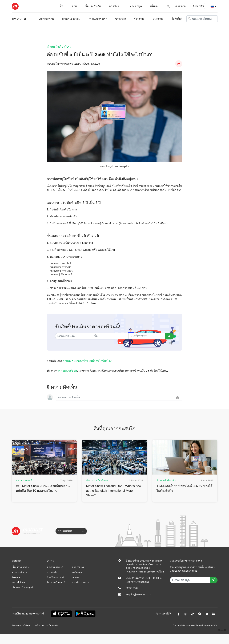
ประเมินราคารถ (80, 582)
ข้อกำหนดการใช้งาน (21, 626)
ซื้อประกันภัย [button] (93, 6)
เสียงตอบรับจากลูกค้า (23, 587)
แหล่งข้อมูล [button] (135, 6)
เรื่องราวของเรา (20, 567)
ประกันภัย (52, 572)
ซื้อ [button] (61, 6)
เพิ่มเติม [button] (155, 6)
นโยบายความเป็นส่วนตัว (47, 626)
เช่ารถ (75, 577)
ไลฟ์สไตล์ (177, 19)
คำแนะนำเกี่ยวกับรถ (59, 47)
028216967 (132, 588)
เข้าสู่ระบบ (181, 6)
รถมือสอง (77, 572)
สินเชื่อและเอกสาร (57, 577)
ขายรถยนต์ (78, 567)
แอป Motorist (19, 582)
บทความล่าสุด (46, 19)
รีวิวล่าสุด (139, 19)
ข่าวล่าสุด (121, 19)
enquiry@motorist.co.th (138, 595)
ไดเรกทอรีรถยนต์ (56, 582)
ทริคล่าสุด (158, 19)
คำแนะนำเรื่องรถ (98, 19)
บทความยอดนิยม (71, 19)
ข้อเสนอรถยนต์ (55, 567)
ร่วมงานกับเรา (19, 572)
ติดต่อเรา (17, 577)
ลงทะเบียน (198, 6)
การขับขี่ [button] (114, 6)
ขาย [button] (74, 6)
